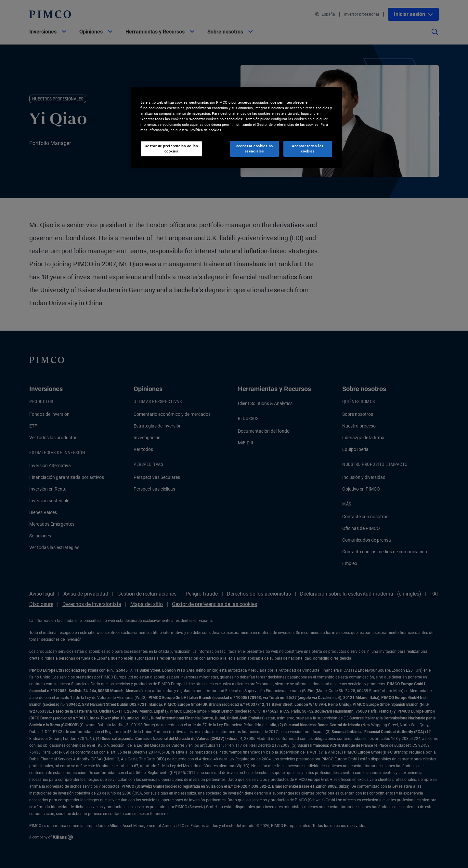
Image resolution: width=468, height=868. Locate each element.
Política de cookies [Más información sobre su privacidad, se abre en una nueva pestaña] (206, 130)
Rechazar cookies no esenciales (254, 149)
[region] (236, 127)
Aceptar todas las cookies (308, 149)
